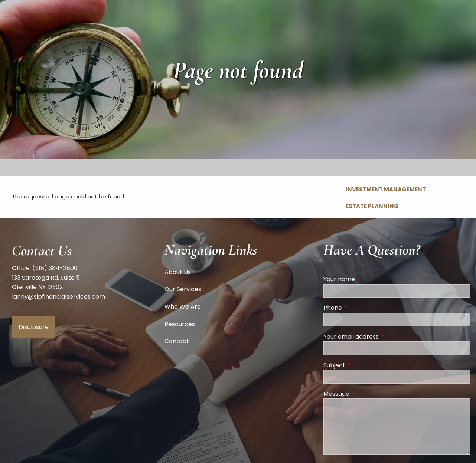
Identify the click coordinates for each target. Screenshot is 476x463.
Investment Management (386, 189)
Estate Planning (372, 206)
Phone (362, 308)
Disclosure (34, 327)
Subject (364, 365)
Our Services (183, 289)
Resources (180, 324)
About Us (178, 272)
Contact (177, 341)
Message (366, 394)
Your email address (381, 337)
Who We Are (183, 307)
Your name (369, 279)
